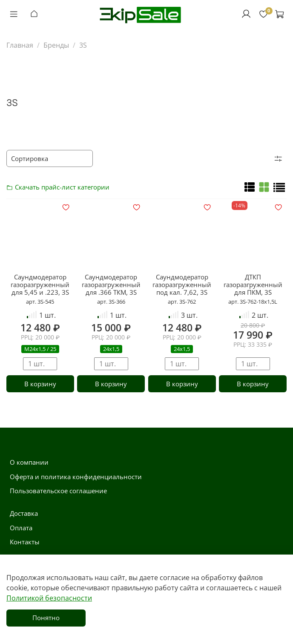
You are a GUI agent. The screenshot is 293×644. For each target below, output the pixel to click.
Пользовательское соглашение (58, 491)
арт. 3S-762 (182, 302)
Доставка (24, 513)
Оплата (21, 528)
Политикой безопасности (49, 598)
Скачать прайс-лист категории (12, 187)
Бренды (56, 45)
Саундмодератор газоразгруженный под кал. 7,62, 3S (182, 285)
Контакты (25, 542)
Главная (20, 45)
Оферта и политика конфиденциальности (76, 477)
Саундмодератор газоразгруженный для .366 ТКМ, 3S (111, 285)
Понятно (46, 618)
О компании (29, 462)
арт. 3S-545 (40, 302)
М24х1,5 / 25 (40, 349)
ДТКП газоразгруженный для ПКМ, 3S (253, 285)
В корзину (40, 384)
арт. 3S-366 (111, 302)
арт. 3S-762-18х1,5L (253, 302)
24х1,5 (111, 349)
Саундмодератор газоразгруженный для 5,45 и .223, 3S (40, 285)
